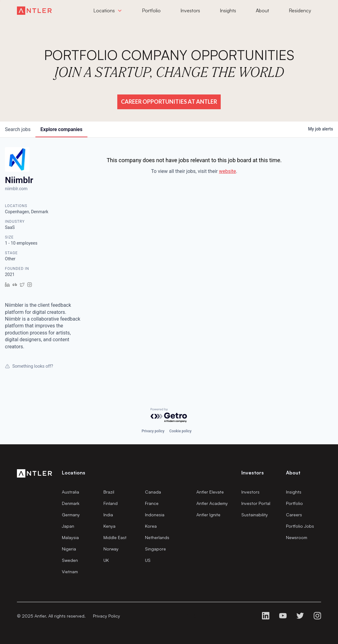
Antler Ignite (208, 515)
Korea (151, 526)
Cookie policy (180, 431)
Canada (153, 492)
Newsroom (297, 537)
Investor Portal (256, 503)
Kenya (109, 526)
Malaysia (70, 537)
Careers (294, 515)
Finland (111, 503)
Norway (111, 549)
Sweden (70, 560)
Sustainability (255, 515)
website (227, 171)
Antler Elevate (210, 492)
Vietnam (70, 572)
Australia (70, 492)
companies (61, 129)
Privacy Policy (107, 616)
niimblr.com (16, 189)
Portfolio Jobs (300, 526)
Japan (68, 526)
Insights (294, 492)
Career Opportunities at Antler (169, 102)
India (108, 515)
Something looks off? (29, 366)
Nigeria (69, 549)
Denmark (71, 503)
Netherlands (157, 537)
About (293, 473)
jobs (18, 129)
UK (106, 560)
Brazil (109, 492)
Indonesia (155, 515)
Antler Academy (212, 503)
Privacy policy (153, 431)
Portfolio (294, 503)
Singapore (155, 549)
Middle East (115, 537)
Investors (250, 492)
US (148, 560)
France (152, 503)
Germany (71, 515)
